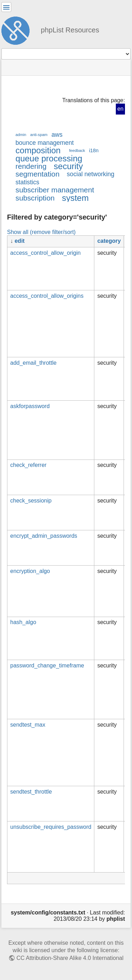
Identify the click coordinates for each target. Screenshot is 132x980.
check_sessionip (31, 501)
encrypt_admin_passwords (44, 536)
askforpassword (30, 406)
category (109, 241)
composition (38, 150)
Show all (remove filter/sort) (41, 232)
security (68, 166)
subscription (35, 198)
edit (19, 241)
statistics (27, 182)
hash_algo (23, 622)
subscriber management (55, 190)
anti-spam (39, 135)
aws (57, 135)
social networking (91, 174)
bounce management (45, 143)
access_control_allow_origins (47, 296)
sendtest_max (28, 725)
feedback (77, 150)
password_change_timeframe (47, 665)
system (75, 198)
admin (21, 135)
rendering (31, 166)
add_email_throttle (33, 363)
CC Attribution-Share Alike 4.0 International (70, 958)
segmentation (37, 174)
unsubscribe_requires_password (51, 827)
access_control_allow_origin (45, 253)
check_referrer (28, 465)
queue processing (49, 158)
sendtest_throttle (31, 792)
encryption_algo (30, 571)
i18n (94, 150)
